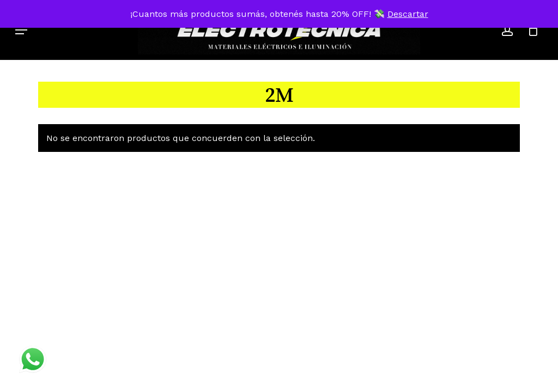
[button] (21, 30)
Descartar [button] (408, 14)
